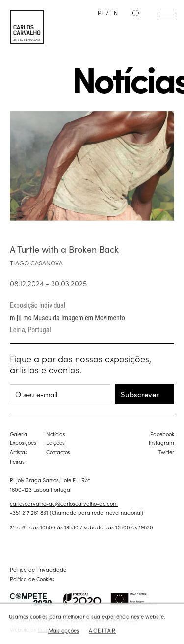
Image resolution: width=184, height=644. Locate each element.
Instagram (161, 442)
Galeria (19, 434)
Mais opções (64, 631)
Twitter (166, 452)
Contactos (58, 452)
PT (101, 13)
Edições (55, 442)
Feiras (17, 461)
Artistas (19, 452)
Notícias (56, 434)
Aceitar (103, 631)
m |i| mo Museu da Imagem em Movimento (67, 322)
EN (114, 13)
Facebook (162, 434)
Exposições (23, 442)
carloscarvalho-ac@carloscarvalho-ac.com (64, 503)
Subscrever (140, 394)
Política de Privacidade (38, 569)
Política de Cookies (32, 579)
